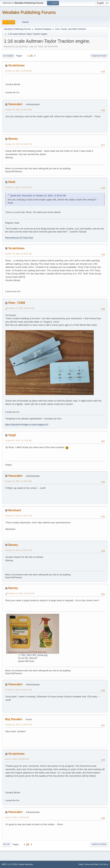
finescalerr (15, 104)
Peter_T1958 (17, 303)
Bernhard (15, 510)
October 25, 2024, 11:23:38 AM (18, 440)
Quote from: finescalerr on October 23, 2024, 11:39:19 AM (38, 196)
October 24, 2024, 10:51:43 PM (18, 187)
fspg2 (12, 435)
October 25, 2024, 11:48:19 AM (18, 481)
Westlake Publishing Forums (29, 12)
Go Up (6, 844)
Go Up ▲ (104, 864)
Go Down (8, 56)
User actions (99, 56)
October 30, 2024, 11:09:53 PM (18, 725)
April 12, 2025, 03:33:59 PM (17, 759)
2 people (9, 412)
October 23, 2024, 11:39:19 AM (18, 110)
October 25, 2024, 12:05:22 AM (18, 254)
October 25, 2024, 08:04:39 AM (21, 308)
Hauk (12, 182)
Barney (13, 139)
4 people (9, 92)
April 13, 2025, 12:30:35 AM (17, 817)
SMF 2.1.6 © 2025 (10, 864)
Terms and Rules (92, 864)
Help (81, 864)
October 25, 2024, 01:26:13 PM (18, 516)
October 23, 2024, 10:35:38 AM (18, 71)
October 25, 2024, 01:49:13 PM (18, 550)
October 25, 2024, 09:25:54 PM (18, 690)
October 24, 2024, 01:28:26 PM (18, 144)
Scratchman (16, 65)
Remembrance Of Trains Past (19, 238)
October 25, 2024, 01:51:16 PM (21, 593)
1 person (9, 291)
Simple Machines (26, 864)
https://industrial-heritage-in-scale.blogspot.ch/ (27, 425)
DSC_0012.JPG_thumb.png (33, 655)
